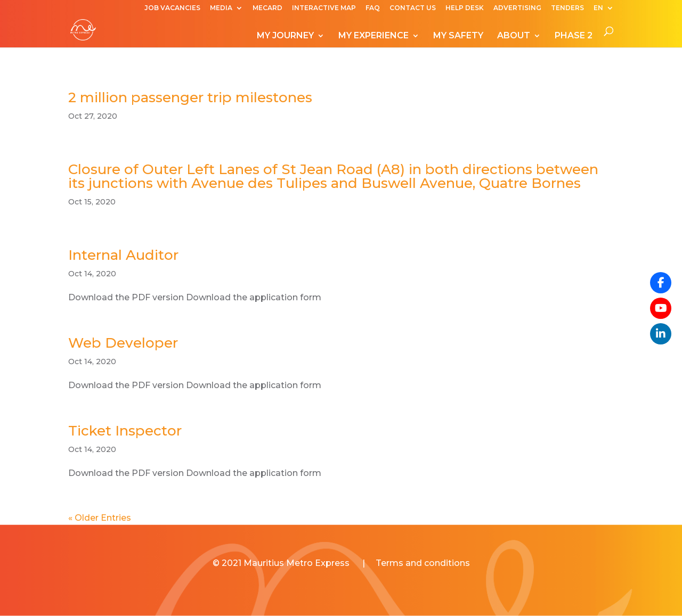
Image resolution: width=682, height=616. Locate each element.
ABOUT (514, 36)
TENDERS (567, 8)
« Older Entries (100, 518)
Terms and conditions (423, 563)
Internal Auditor (123, 255)
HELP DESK (465, 8)
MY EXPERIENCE (374, 36)
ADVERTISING (517, 8)
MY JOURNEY (285, 36)
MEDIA (221, 8)
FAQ (373, 8)
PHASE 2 (574, 36)
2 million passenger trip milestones (190, 97)
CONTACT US (413, 8)
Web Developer (123, 343)
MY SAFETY (458, 36)
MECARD (267, 8)
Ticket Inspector (125, 431)
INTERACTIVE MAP (324, 8)
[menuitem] (604, 10)
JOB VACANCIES (172, 8)
